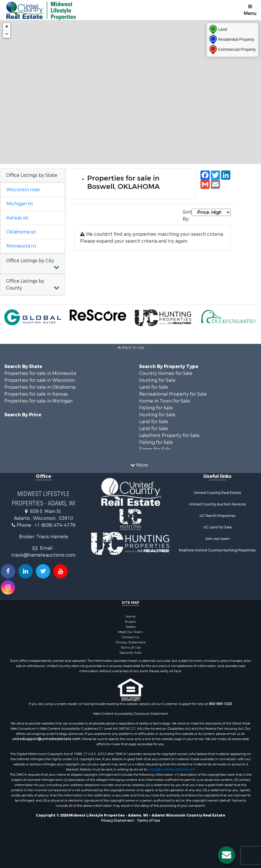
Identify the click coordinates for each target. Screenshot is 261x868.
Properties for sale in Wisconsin (40, 380)
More (139, 465)
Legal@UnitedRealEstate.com (172, 769)
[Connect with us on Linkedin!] (26, 571)
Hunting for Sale (157, 380)
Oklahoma (21, 232)
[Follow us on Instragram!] (8, 587)
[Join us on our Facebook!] (8, 571)
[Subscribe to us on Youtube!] (61, 571)
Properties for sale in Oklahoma (40, 387)
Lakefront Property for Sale (169, 435)
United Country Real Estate (217, 493)
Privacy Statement (131, 642)
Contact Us (130, 637)
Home (130, 616)
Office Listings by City (30, 261)
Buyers (130, 622)
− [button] (7, 34)
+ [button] (7, 27)
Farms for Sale (155, 449)
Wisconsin (23, 190)
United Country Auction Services (218, 504)
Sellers (131, 627)
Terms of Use (130, 647)
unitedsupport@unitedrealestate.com (46, 739)
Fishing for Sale (156, 408)
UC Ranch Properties (218, 516)
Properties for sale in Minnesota (40, 373)
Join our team (218, 539)
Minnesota (21, 246)
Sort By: (187, 215)
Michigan (19, 204)
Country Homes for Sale (166, 373)
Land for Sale (154, 387)
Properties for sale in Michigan (38, 401)
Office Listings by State (32, 175)
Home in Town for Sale (165, 401)
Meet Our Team (130, 632)
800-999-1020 (220, 704)
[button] (33, 264)
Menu (250, 10)
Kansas (17, 218)
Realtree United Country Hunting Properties (217, 550)
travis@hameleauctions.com (43, 555)
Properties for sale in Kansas (36, 394)
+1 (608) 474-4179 (55, 525)
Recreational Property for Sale (173, 394)
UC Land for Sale (218, 527)
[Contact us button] (227, 855)
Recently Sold (130, 653)
